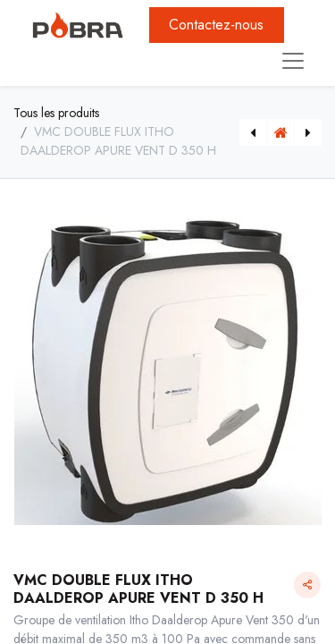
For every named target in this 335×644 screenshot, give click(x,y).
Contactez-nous (216, 25)
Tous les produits (56, 113)
